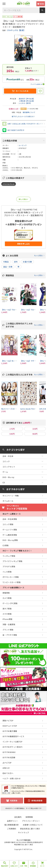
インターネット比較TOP (12, 742)
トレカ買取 (7, 572)
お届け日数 (27, 262)
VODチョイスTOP (10, 726)
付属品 (6, 262)
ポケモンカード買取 (11, 577)
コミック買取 (8, 524)
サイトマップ (23, 833)
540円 (12, 434)
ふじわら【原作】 (25, 103)
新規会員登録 (37, 801)
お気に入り (14, 866)
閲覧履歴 (33, 866)
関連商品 (25, 275)
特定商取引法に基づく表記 (23, 844)
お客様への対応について (33, 825)
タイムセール (8, 501)
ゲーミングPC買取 (10, 603)
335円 (35, 429)
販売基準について (29, 112)
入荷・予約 (23, 866)
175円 (12, 429)
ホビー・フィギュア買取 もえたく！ (17, 551)
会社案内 (18, 817)
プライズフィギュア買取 (12, 561)
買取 (42, 4)
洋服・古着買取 (9, 624)
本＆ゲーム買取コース (12, 514)
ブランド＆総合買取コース (13, 588)
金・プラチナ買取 (10, 635)
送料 (16, 262)
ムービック (23, 145)
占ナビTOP (7, 763)
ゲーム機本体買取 (10, 535)
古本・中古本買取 (10, 519)
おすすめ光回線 (9, 757)
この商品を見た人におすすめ (25, 375)
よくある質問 (25, 256)
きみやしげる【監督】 (16, 30)
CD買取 (6, 545)
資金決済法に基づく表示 (30, 829)
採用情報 (29, 817)
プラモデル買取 (9, 566)
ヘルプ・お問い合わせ (12, 778)
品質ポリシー (12, 821)
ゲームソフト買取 (10, 530)
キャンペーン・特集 (11, 496)
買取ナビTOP (8, 721)
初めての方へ (8, 773)
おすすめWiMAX (9, 752)
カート (42, 866)
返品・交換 (8, 267)
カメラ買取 (7, 598)
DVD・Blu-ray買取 (10, 540)
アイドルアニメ (9, 184)
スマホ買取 (7, 614)
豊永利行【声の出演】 (27, 99)
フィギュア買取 (9, 556)
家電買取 (6, 593)
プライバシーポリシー (31, 821)
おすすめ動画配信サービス (13, 736)
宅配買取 (14, 801)
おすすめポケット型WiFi (12, 747)
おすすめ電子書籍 (10, 731)
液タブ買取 (7, 609)
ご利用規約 (12, 829)
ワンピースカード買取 (12, 582)
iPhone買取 (7, 619)
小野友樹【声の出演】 (27, 101)
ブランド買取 (8, 630)
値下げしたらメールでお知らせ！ (23, 116)
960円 (35, 434)
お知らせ (6, 768)
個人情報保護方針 (12, 825)
